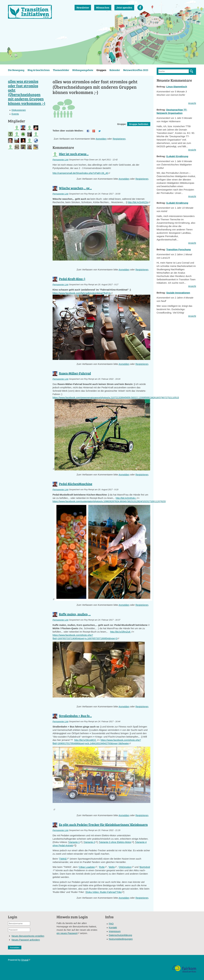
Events (15, 114)
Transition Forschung (178, 249)
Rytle (103, 867)
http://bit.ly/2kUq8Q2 (86, 740)
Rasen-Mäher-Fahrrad (75, 373)
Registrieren (119, 139)
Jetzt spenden (124, 7)
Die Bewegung (16, 70)
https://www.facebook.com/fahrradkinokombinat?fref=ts (83, 293)
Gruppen (101, 70)
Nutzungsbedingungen (121, 939)
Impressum (115, 931)
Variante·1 (75, 842)
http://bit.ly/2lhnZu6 (122, 632)
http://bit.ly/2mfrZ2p (139, 202)
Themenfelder (61, 70)
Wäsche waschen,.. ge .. (75, 188)
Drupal (26, 960)
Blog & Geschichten (39, 70)
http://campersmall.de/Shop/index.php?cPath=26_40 (81, 173)
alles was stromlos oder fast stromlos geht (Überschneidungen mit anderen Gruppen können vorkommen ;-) (27, 92)
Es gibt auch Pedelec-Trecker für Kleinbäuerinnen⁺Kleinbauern (103, 824)
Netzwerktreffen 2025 (136, 70)
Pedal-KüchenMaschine (76, 484)
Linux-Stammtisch (177, 87)
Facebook (140, 8)
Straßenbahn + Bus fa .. (75, 716)
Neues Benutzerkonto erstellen (28, 936)
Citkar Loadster (88, 867)
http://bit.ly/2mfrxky (127, 498)
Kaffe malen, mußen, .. (75, 614)
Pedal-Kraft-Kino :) (72, 279)
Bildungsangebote (83, 70)
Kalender (115, 70)
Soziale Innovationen (178, 293)
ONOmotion (126, 867)
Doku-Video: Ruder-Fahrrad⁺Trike (105, 892)
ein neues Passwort (68, 933)
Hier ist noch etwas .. (74, 154)
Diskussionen (19, 110)
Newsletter (83, 7)
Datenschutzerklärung (120, 935)
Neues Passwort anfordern (26, 940)
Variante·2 (91, 842)
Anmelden (101, 139)
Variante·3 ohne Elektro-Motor (116, 842)
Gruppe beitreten (139, 124)
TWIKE (64, 859)
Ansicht (192, 103)
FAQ (111, 924)
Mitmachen (103, 7)
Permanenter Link (60, 160)
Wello (113, 867)
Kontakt (113, 927)
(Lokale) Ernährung (177, 156)
